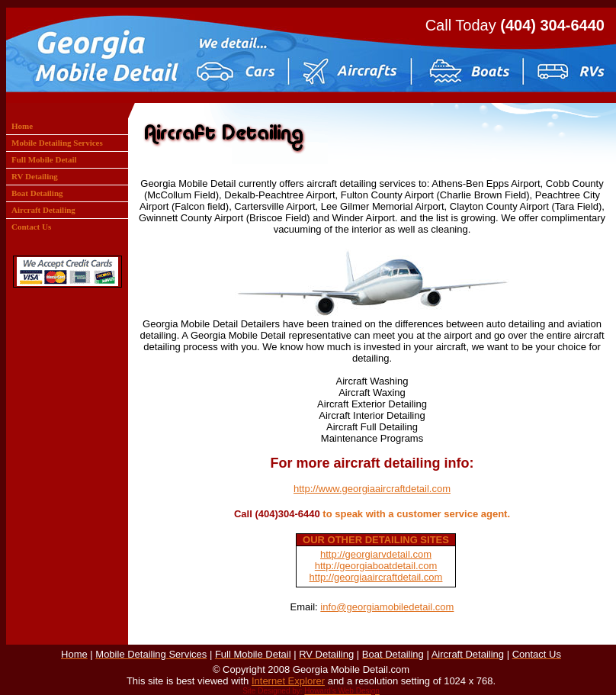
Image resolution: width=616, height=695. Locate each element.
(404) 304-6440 (552, 25)
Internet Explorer (288, 681)
